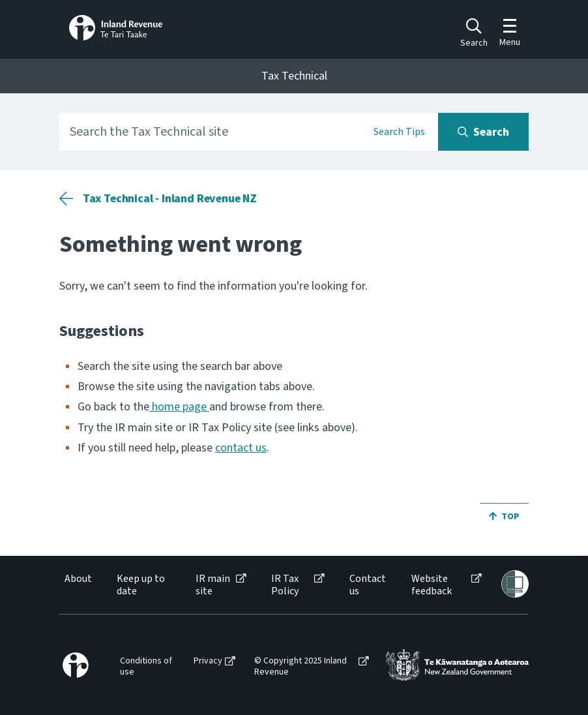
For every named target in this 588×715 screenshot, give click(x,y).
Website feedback (432, 585)
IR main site (213, 585)
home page (179, 407)
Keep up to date (141, 585)
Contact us (368, 585)
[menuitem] (77, 585)
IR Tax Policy (285, 585)
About (78, 579)
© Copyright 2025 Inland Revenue (301, 667)
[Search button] (483, 132)
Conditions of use (146, 667)
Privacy (208, 661)
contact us (241, 448)
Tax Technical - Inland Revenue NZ (170, 199)
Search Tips (399, 132)
